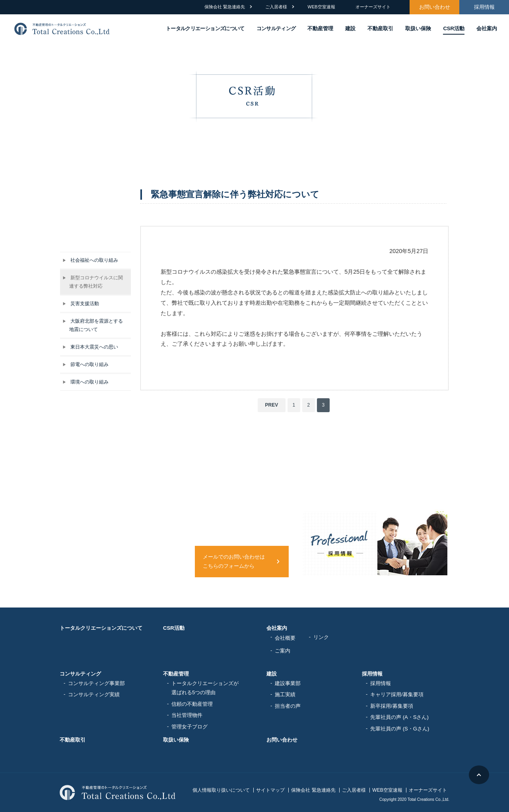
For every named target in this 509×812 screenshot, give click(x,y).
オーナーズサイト (373, 7)
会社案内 (487, 28)
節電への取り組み (85, 364)
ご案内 (283, 651)
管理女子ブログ (189, 727)
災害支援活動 (81, 303)
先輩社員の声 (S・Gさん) (400, 729)
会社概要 (285, 638)
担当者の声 (288, 706)
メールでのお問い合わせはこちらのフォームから (234, 562)
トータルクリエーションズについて (101, 628)
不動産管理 (320, 28)
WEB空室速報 (322, 7)
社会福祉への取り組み (90, 260)
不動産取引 (380, 28)
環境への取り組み (85, 382)
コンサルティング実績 (94, 694)
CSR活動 (454, 28)
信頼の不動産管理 (192, 704)
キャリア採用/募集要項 (397, 694)
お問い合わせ (435, 7)
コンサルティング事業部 (96, 683)
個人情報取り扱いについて (221, 790)
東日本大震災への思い (90, 347)
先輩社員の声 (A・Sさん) (399, 717)
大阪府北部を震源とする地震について (93, 325)
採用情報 (484, 7)
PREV (272, 405)
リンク (321, 637)
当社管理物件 (187, 715)
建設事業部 (288, 683)
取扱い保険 (418, 28)
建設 (350, 28)
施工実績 (285, 694)
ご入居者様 (276, 7)
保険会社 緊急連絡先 (225, 7)
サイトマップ (270, 790)
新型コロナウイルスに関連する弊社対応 (93, 282)
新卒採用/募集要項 (392, 706)
